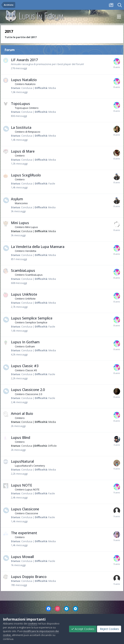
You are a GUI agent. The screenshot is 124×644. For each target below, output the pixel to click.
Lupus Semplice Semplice (32, 318)
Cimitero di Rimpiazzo (28, 132)
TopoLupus (20, 104)
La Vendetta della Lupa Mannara (38, 247)
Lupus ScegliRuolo (26, 175)
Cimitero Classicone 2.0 (28, 394)
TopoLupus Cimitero (27, 108)
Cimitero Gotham (25, 346)
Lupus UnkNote (24, 294)
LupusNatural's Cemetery (30, 466)
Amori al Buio (22, 413)
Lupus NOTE (22, 485)
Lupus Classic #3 (25, 366)
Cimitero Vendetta (26, 251)
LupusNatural (22, 461)
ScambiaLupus (23, 270)
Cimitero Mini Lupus (26, 227)
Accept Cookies (83, 629)
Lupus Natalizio (24, 80)
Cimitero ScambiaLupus (29, 275)
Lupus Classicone (25, 509)
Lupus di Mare (23, 151)
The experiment (24, 533)
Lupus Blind (21, 437)
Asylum (17, 199)
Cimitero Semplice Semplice (31, 322)
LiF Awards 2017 (24, 60)
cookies (33, 623)
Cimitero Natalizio (25, 84)
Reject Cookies (109, 629)
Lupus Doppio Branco (29, 577)
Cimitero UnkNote (25, 299)
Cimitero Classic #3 (26, 370)
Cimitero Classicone (27, 513)
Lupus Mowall (22, 557)
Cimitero (20, 156)
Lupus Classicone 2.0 (28, 390)
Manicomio (21, 203)
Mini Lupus (20, 223)
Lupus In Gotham (25, 342)
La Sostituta (21, 127)
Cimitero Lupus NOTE (27, 489)
